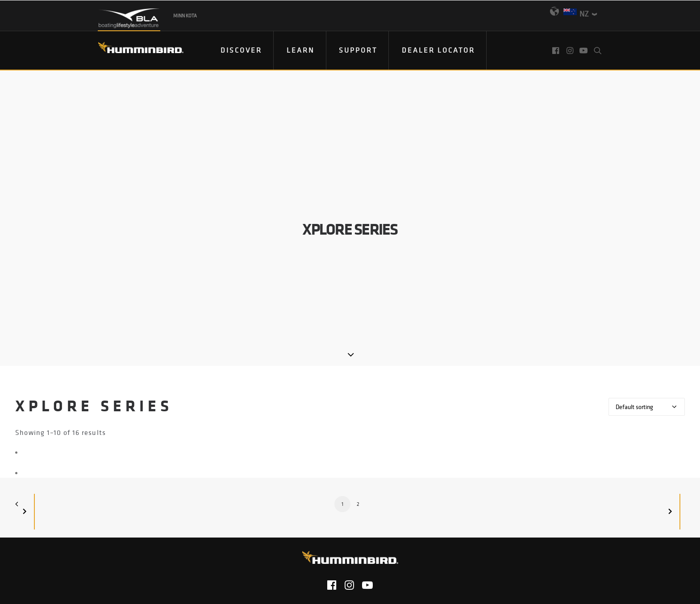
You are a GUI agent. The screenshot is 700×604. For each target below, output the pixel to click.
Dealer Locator (438, 50)
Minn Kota (185, 16)
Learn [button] (301, 50)
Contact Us (218, 542)
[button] (556, 50)
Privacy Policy (273, 542)
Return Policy (334, 542)
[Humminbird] (133, 51)
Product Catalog (417, 519)
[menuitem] (242, 50)
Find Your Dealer (285, 519)
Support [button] (358, 50)
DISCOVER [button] (241, 50)
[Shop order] (647, 314)
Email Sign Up (352, 519)
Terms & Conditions (404, 542)
